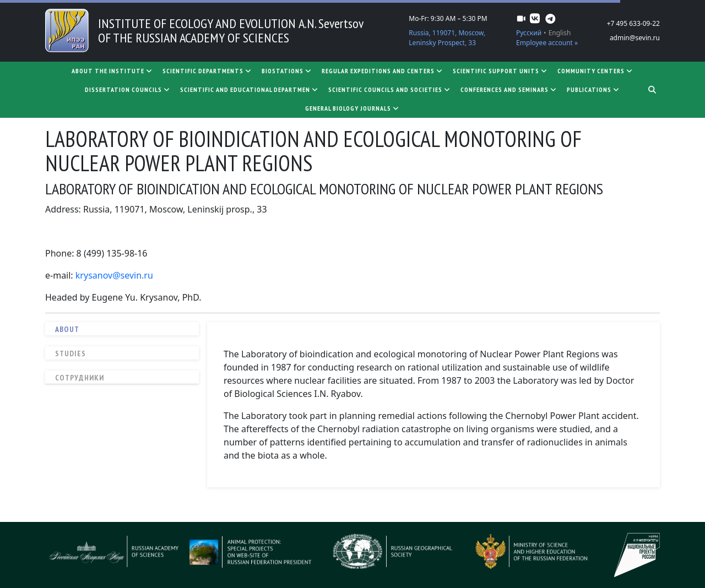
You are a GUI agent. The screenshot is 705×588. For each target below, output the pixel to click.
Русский (529, 33)
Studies (70, 353)
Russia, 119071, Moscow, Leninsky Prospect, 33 (447, 38)
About (67, 329)
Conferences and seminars (509, 89)
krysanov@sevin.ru (114, 275)
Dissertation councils (128, 89)
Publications (594, 89)
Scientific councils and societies (390, 89)
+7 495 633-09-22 (633, 23)
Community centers (596, 71)
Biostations (287, 71)
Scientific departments (208, 71)
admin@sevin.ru (635, 38)
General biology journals (353, 108)
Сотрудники (80, 378)
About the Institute (113, 71)
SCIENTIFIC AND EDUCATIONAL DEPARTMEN (250, 89)
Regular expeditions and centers (383, 71)
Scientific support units (501, 71)
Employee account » (547, 43)
